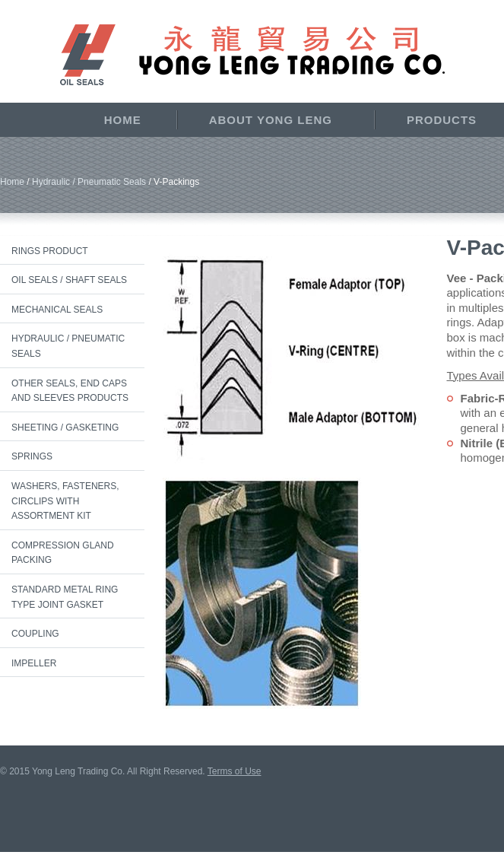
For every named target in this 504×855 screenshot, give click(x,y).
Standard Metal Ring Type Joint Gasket (65, 597)
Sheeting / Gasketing (65, 427)
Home (123, 120)
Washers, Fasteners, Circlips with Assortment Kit (65, 501)
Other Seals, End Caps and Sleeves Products (70, 391)
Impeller (34, 663)
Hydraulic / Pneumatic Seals (89, 182)
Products (442, 120)
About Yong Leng (271, 120)
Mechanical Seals (57, 310)
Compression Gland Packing (63, 553)
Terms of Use (235, 771)
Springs (32, 456)
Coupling (35, 634)
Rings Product (50, 251)
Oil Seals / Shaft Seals (69, 280)
